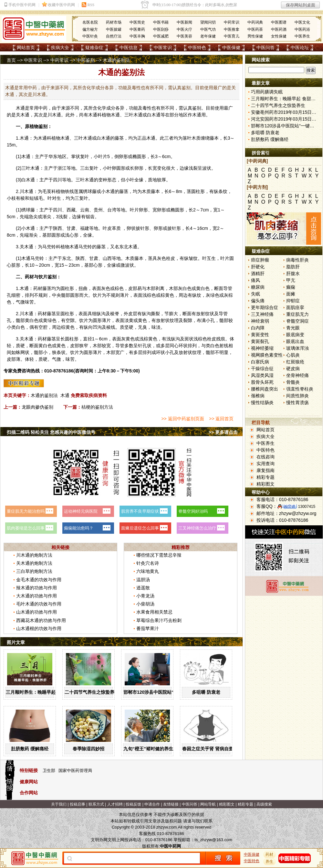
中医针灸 (90, 36)
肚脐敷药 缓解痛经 (30, 749)
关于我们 (59, 804)
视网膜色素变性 (267, 355)
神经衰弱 (260, 321)
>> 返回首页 (221, 419)
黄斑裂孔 (260, 341)
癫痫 (291, 287)
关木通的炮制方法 (34, 563)
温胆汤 (143, 580)
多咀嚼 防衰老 (206, 692)
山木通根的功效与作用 (39, 628)
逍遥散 (143, 588)
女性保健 (279, 36)
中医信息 (129, 48)
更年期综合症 (265, 307)
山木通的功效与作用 (36, 612)
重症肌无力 (297, 314)
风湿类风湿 (262, 375)
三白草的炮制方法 (34, 571)
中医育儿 (232, 36)
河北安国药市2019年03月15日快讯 (286, 119)
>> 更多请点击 (223, 432)
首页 (11, 60)
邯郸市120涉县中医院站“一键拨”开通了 (163, 692)
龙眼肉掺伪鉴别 (37, 407)
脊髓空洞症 (297, 321)
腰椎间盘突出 (265, 389)
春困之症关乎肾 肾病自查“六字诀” (217, 749)
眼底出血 (295, 341)
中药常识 (232, 22)
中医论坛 (300, 48)
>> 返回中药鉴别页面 (182, 419)
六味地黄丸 (148, 571)
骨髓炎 (293, 382)
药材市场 (114, 22)
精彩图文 (266, 484)
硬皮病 (293, 369)
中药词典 (255, 22)
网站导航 (208, 804)
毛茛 (47, 191)
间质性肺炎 (297, 396)
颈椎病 (258, 396)
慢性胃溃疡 (297, 402)
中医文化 (302, 22)
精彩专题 (266, 477)
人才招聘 (115, 804)
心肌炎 (293, 355)
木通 (20, 108)
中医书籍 (161, 22)
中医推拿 (232, 29)
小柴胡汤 (145, 604)
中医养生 (302, 36)
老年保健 (208, 36)
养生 (270, 862)
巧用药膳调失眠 (267, 92)
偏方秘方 (90, 29)
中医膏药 (137, 29)
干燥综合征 (262, 369)
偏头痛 (258, 301)
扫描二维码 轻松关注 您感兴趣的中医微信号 (51, 432)
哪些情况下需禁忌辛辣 (159, 555)
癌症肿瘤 (260, 260)
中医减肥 (161, 36)
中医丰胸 (137, 36)
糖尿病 (258, 287)
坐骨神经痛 (297, 375)
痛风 (255, 280)
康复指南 (266, 470)
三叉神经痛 (262, 314)
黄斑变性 (260, 335)
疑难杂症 (94, 48)
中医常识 (163, 48)
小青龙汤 (145, 596)
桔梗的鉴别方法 (97, 407)
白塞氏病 (260, 362)
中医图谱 (279, 22)
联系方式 (96, 804)
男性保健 (255, 36)
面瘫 (291, 294)
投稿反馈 (133, 804)
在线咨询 (266, 457)
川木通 (54, 115)
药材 (270, 854)
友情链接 (171, 804)
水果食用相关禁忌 (154, 612)
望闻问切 (208, 22)
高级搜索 (264, 804)
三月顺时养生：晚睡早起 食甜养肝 (40, 692)
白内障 (258, 328)
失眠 (255, 294)
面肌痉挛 (295, 307)
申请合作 (152, 804)
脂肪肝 (293, 267)
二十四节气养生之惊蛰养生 (92, 692)
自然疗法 (114, 36)
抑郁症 (293, 301)
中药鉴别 (86, 60)
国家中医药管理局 (75, 771)
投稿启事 (78, 804)
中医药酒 (279, 29)
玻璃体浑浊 (297, 348)
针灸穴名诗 (148, 563)
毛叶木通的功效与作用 (39, 604)
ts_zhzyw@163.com (213, 840)
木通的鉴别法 (44, 395)
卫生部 (49, 771)
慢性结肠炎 (262, 402)
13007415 (307, 507)
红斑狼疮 (295, 362)
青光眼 (293, 328)
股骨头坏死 (262, 382)
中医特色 (197, 48)
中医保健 (231, 48)
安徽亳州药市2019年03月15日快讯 (286, 112)
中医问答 (266, 48)
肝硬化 (258, 267)
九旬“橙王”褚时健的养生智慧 (153, 749)
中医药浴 (302, 29)
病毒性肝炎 (297, 260)
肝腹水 (293, 273)
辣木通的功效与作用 (36, 588)
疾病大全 (60, 48)
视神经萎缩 (262, 348)
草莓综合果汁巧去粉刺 (159, 620)
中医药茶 (255, 29)
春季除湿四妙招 (89, 749)
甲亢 (291, 280)
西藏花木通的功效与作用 (41, 620)
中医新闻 (184, 22)
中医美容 (184, 36)
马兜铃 (49, 247)
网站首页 (26, 48)
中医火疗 (184, 29)
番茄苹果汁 (148, 628)
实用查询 (266, 464)
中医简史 (137, 22)
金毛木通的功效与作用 (39, 580)
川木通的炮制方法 (34, 555)
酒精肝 (258, 273)
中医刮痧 (161, 29)
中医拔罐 (114, 29)
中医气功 (208, 29)
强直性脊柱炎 (300, 389)
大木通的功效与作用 (36, 596)
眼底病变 (295, 335)
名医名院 (90, 22)
